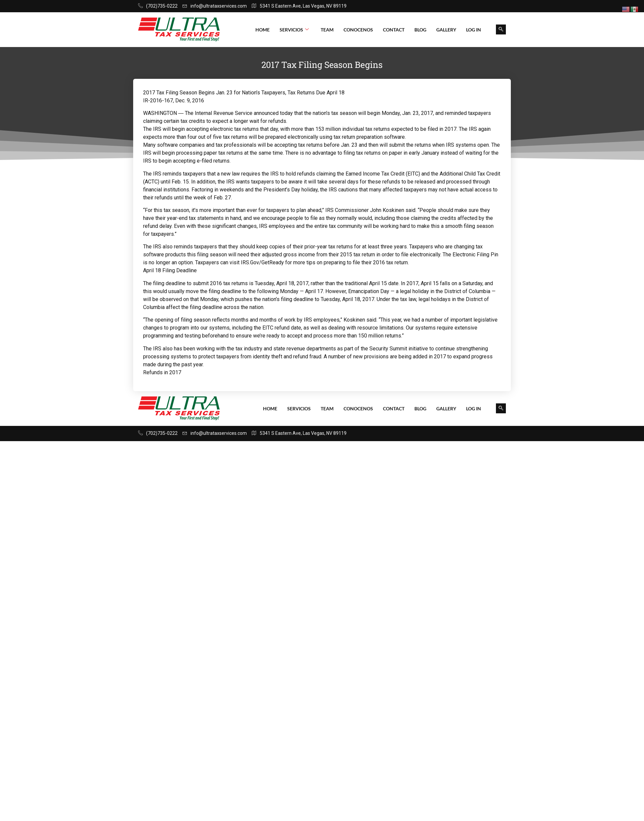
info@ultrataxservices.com (215, 6)
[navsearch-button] (501, 29)
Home (263, 30)
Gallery (446, 30)
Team (327, 30)
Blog (420, 30)
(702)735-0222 (158, 6)
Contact (394, 30)
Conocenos (358, 30)
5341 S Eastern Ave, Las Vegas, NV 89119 (299, 6)
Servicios (294, 30)
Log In (474, 30)
